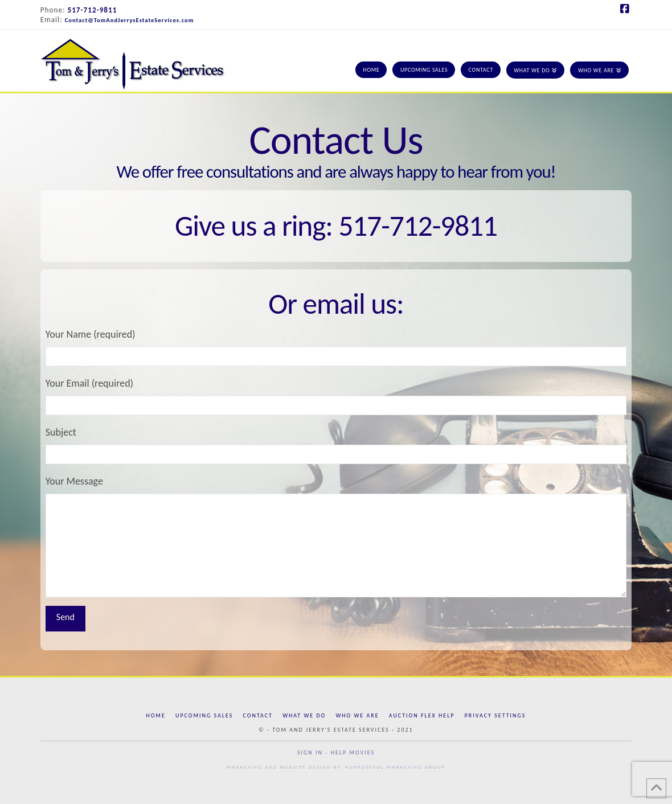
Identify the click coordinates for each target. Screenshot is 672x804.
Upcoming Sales (204, 715)
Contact (258, 715)
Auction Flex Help (422, 715)
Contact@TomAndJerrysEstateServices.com (130, 20)
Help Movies (353, 752)
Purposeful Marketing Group (395, 767)
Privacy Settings (495, 715)
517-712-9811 (93, 10)
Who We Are (357, 715)
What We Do (304, 715)
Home (156, 715)
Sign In (310, 752)
